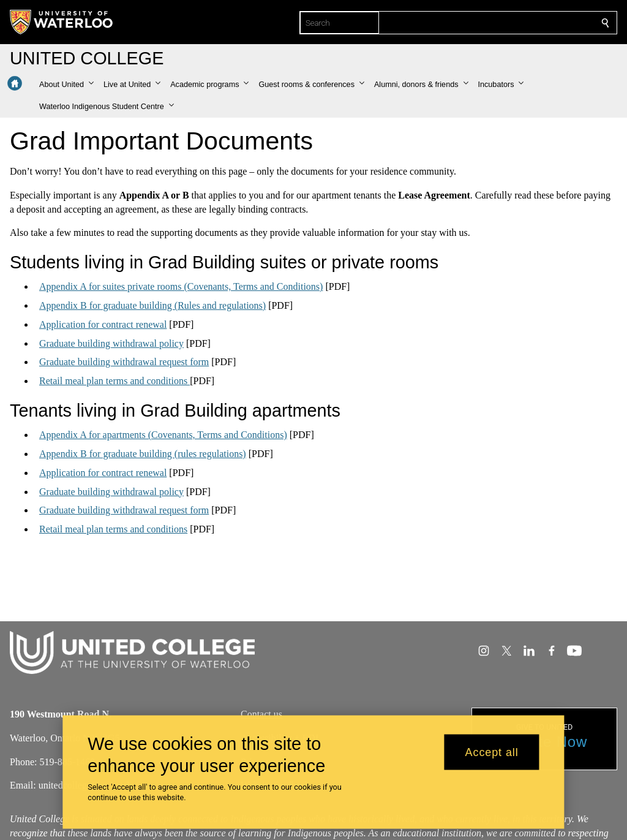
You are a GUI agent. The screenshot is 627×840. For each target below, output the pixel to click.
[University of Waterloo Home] (62, 22)
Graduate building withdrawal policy (111, 343)
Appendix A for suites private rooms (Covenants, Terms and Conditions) (181, 286)
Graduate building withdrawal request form (124, 362)
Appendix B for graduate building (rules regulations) (143, 454)
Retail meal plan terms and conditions (115, 381)
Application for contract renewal (103, 324)
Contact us (261, 714)
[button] (66, 85)
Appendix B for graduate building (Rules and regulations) (152, 305)
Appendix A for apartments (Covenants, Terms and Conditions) (163, 435)
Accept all (492, 752)
